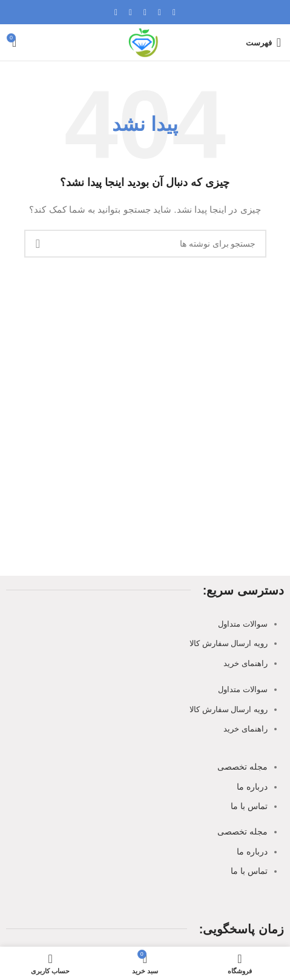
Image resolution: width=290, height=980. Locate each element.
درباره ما (252, 787)
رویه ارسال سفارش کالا (229, 643)
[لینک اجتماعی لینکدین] (131, 12)
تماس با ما (249, 806)
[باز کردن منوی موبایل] (263, 42)
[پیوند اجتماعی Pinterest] (145, 12)
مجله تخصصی (242, 767)
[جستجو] (145, 244)
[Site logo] (145, 42)
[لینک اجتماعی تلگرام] (116, 12)
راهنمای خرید (246, 663)
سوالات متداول (243, 624)
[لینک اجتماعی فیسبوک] (174, 12)
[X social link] (160, 12)
